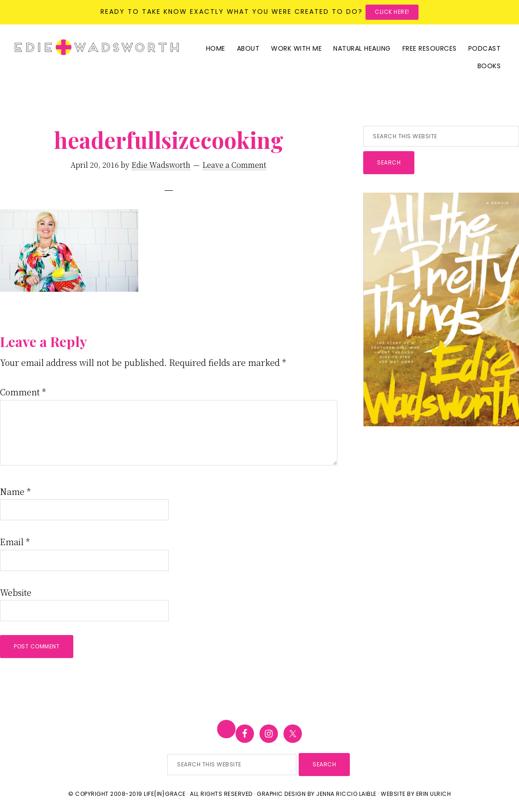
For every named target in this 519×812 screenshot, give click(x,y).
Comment (23, 392)
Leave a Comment (234, 165)
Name (15, 491)
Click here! (392, 12)
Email (15, 541)
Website (16, 592)
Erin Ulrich (434, 794)
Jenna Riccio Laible (346, 794)
